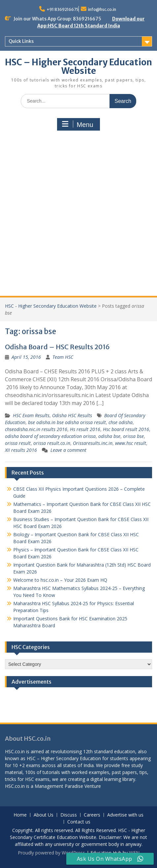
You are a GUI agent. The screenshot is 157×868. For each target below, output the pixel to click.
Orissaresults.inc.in (93, 443)
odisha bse (109, 436)
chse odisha (121, 422)
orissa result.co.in (52, 443)
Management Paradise (59, 786)
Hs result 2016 (85, 429)
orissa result (18, 443)
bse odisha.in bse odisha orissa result (67, 422)
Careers (92, 815)
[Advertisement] (78, 214)
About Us (44, 815)
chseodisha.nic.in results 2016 (36, 429)
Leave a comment (68, 450)
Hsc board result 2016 (126, 429)
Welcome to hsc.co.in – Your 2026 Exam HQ (60, 580)
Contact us (79, 822)
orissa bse (133, 436)
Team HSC (63, 357)
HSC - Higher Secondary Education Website (51, 306)
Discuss (69, 815)
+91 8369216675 (63, 9)
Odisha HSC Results (72, 415)
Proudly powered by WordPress (51, 853)
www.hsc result (131, 443)
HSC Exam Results (31, 415)
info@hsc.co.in (102, 9)
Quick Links (21, 41)
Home (20, 815)
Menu (78, 124)
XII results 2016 (21, 450)
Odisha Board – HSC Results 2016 (57, 347)
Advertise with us (125, 815)
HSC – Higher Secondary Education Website (78, 66)
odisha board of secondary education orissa (50, 436)
